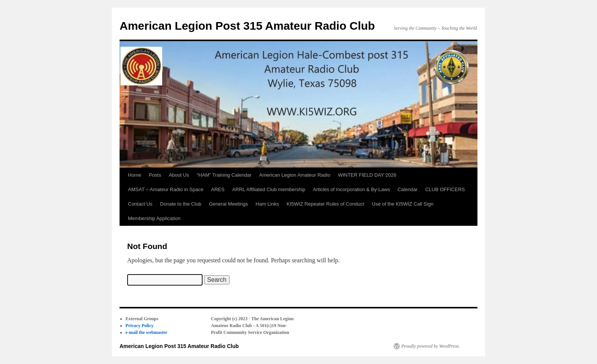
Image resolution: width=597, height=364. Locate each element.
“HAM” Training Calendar (224, 175)
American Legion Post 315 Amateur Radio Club (247, 26)
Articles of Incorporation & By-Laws (351, 189)
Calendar (408, 189)
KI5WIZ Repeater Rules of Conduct (326, 204)
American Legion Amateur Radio (295, 175)
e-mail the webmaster (147, 332)
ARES (218, 189)
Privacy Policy (140, 326)
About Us (179, 175)
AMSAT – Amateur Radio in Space (166, 189)
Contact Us (140, 204)
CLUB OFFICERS (445, 189)
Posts (155, 175)
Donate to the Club (180, 204)
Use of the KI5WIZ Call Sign (403, 204)
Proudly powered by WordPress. (431, 346)
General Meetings (229, 204)
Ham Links (267, 204)
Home (135, 175)
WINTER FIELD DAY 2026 (367, 175)
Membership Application (154, 218)
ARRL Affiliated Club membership (269, 189)
